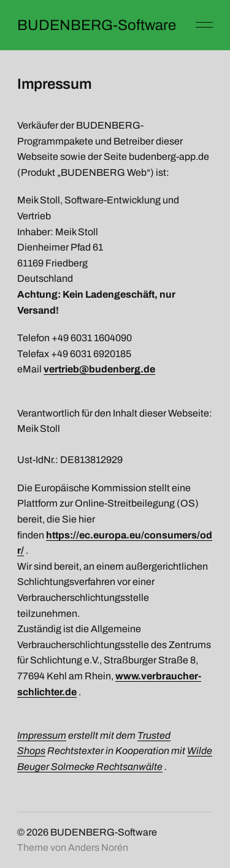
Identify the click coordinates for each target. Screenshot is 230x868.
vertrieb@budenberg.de (99, 369)
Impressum (42, 735)
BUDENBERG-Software (97, 25)
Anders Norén (98, 847)
